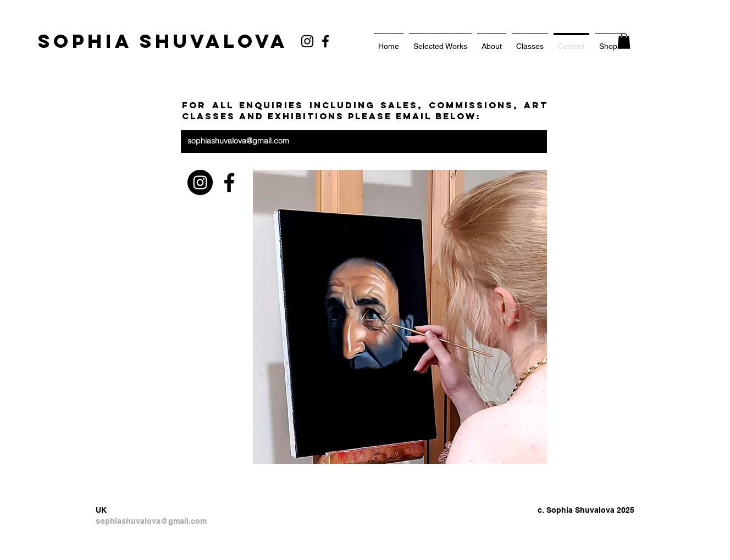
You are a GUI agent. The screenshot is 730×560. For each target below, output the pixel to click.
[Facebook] (325, 41)
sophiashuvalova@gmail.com (238, 141)
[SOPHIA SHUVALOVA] (163, 41)
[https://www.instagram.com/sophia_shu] (200, 182)
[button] (624, 41)
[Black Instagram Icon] (307, 41)
